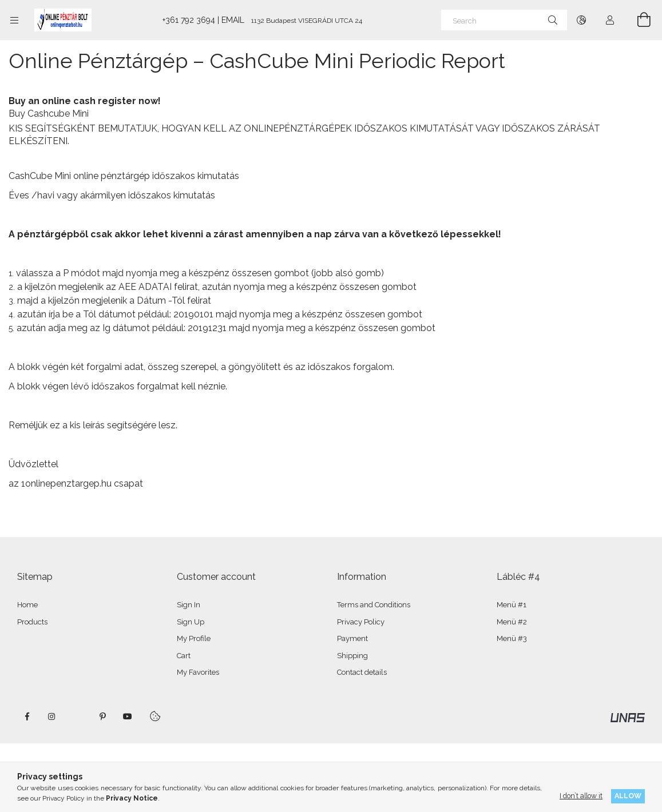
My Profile (194, 638)
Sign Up (191, 622)
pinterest (102, 717)
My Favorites (198, 672)
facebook (27, 717)
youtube (128, 717)
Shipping (352, 656)
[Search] (504, 20)
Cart (184, 656)
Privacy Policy (361, 622)
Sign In (189, 605)
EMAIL (233, 20)
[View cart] (637, 20)
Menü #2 (512, 622)
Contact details (362, 672)
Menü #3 (512, 638)
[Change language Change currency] (581, 20)
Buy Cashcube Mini (49, 114)
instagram (52, 717)
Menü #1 (512, 605)
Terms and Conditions (374, 605)
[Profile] (610, 20)
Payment (352, 638)
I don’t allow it (581, 796)
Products (32, 622)
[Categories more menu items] (14, 20)
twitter (77, 717)
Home (27, 605)
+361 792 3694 (189, 20)
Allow (628, 796)
